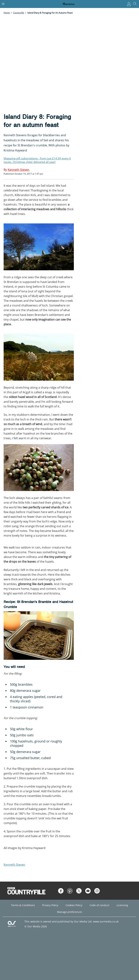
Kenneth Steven (14, 865)
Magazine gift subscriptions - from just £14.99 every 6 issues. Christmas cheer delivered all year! (37, 160)
